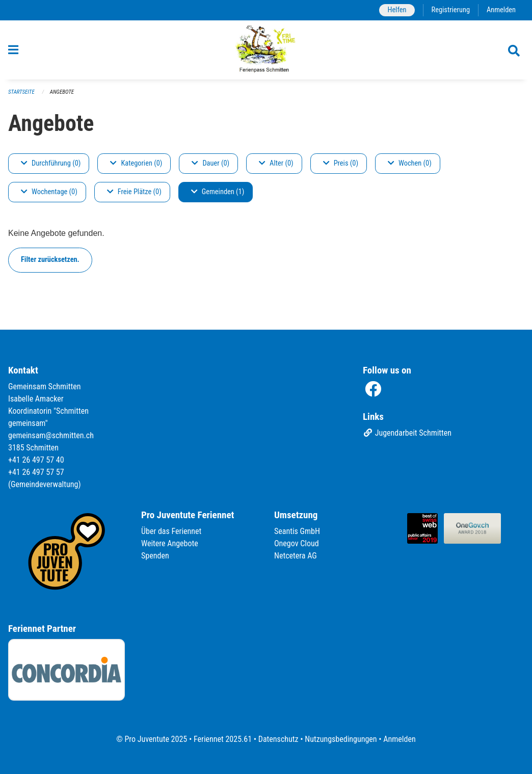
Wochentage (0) (49, 192)
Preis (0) (341, 163)
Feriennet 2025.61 (223, 739)
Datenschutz (278, 739)
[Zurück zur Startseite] (266, 50)
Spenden (155, 556)
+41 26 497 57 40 (36, 460)
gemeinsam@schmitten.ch (51, 435)
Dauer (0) (210, 163)
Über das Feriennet (171, 531)
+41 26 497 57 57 (36, 472)
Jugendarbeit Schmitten (407, 433)
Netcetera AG (296, 556)
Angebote (62, 92)
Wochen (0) (410, 163)
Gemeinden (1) (218, 192)
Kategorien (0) (136, 163)
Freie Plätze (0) (134, 192)
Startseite (21, 92)
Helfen (397, 10)
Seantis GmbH (297, 531)
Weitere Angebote (170, 543)
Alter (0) (276, 163)
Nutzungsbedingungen (341, 739)
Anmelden (501, 10)
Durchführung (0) (51, 163)
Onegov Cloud (297, 543)
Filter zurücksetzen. (50, 260)
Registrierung (451, 10)
